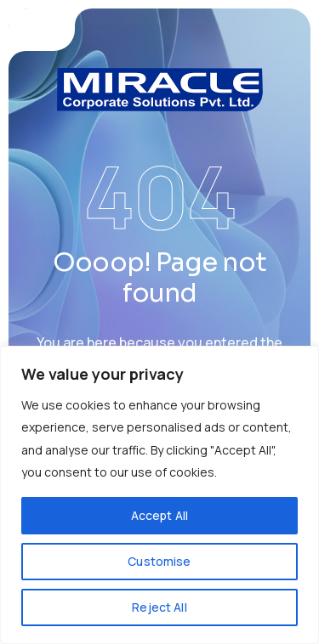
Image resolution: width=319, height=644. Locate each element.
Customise (159, 561)
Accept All (159, 515)
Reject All (159, 607)
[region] (159, 495)
